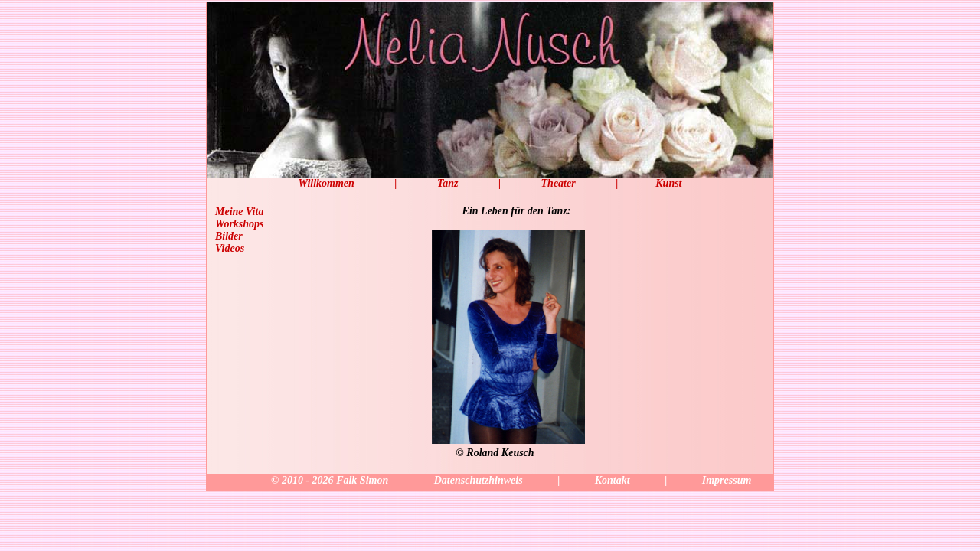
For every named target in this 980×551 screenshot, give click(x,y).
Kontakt (612, 480)
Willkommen (326, 183)
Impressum (727, 480)
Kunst (668, 183)
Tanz (448, 183)
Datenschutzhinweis (479, 480)
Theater (559, 183)
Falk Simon (362, 480)
